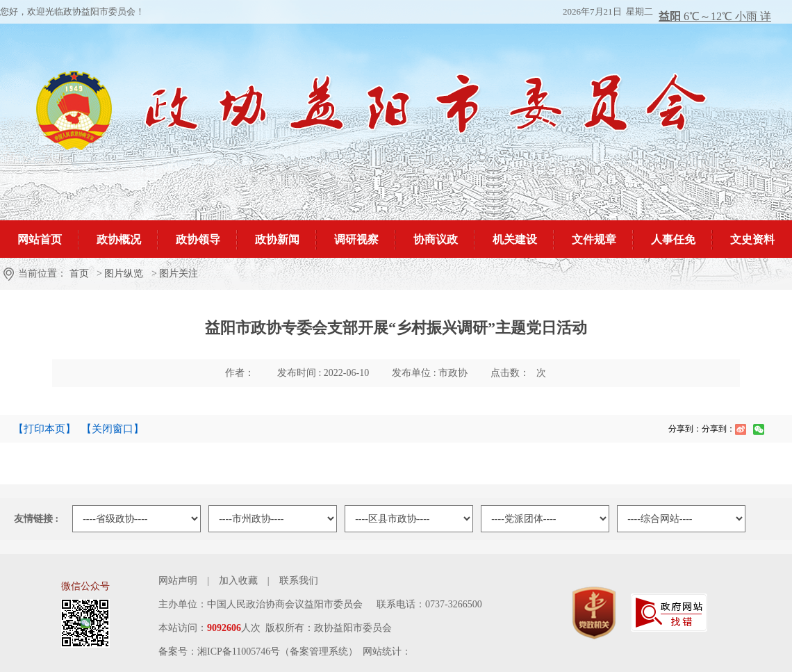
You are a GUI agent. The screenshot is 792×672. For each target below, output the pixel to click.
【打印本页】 (44, 429)
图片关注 (179, 273)
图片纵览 (124, 273)
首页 (79, 273)
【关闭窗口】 (113, 429)
